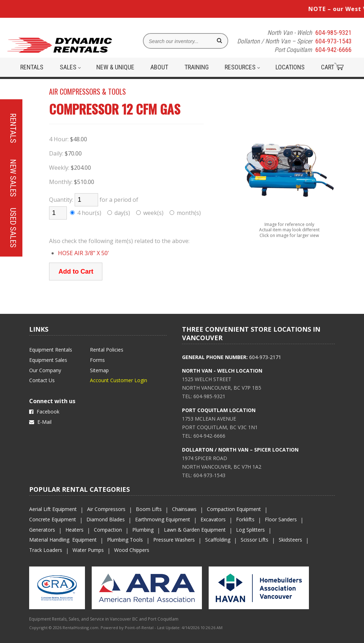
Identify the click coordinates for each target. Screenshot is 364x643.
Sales (70, 67)
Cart (332, 67)
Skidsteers (290, 540)
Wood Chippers (132, 550)
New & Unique (115, 67)
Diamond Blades (106, 519)
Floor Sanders (281, 519)
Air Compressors (106, 509)
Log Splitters (250, 530)
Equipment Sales (48, 360)
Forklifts (245, 519)
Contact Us (42, 380)
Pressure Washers (174, 540)
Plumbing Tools (125, 540)
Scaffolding (218, 540)
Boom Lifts (149, 509)
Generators (42, 530)
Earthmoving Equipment (163, 519)
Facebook (44, 412)
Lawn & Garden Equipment (195, 530)
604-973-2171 (265, 357)
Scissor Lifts (255, 540)
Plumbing (143, 530)
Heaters (74, 530)
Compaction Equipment (234, 509)
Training (197, 67)
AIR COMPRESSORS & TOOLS (87, 91)
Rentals (32, 67)
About (159, 67)
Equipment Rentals (51, 350)
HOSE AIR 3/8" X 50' (84, 253)
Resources (242, 67)
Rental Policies (107, 350)
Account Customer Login (119, 380)
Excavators (213, 519)
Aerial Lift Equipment (53, 509)
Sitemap (99, 370)
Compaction (108, 530)
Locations (290, 67)
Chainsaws (184, 509)
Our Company (45, 370)
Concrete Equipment (53, 519)
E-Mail (40, 422)
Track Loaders (46, 550)
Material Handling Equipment (63, 540)
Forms (97, 360)
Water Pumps (88, 550)
